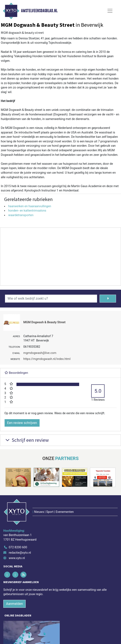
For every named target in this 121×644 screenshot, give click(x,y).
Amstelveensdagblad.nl (39, 11)
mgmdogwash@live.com (40, 353)
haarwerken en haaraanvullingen (30, 206)
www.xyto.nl (17, 558)
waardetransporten (21, 215)
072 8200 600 (18, 547)
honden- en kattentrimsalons (27, 211)
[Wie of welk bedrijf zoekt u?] (51, 299)
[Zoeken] (108, 299)
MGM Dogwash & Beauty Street (44, 322)
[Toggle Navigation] (110, 11)
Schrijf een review (27, 440)
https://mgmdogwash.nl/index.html (47, 359)
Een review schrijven (22, 423)
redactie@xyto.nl (20, 553)
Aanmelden (14, 604)
